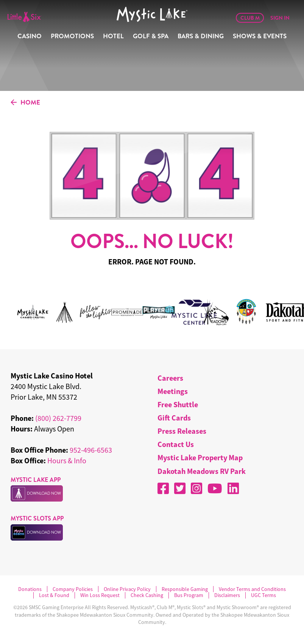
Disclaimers (227, 595)
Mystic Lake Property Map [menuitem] (200, 457)
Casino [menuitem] (30, 36)
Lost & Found (54, 595)
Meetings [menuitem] (173, 391)
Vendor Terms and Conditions (252, 589)
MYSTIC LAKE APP (36, 480)
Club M (250, 18)
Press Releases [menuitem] (182, 431)
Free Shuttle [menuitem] (178, 404)
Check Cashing (147, 595)
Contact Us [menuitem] (176, 444)
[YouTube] (215, 488)
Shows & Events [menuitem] (260, 36)
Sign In (280, 18)
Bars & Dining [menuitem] (201, 36)
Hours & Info (67, 460)
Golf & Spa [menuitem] (151, 36)
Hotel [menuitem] (113, 36)
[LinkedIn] (233, 488)
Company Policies (73, 589)
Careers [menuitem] (170, 378)
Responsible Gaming (185, 589)
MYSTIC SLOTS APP (37, 518)
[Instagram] (196, 488)
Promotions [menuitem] (72, 36)
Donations (30, 589)
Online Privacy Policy (127, 589)
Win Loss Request (100, 595)
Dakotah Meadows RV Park (202, 471)
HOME (25, 103)
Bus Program (189, 595)
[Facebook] (163, 488)
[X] (180, 488)
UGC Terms (263, 595)
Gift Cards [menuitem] (174, 418)
